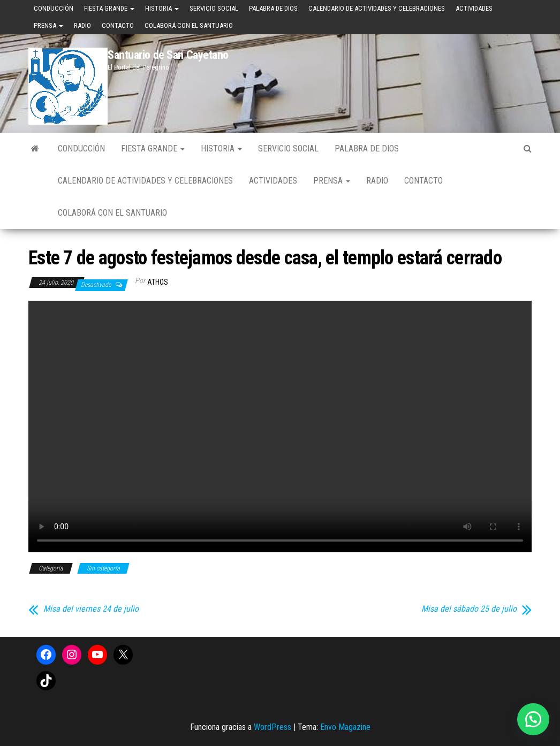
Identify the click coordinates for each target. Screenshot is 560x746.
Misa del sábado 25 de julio (469, 609)
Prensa (48, 25)
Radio (82, 25)
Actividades (474, 8)
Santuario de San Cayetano (168, 55)
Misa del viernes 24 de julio (91, 609)
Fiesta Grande (109, 8)
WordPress (273, 727)
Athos (158, 282)
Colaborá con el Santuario (189, 25)
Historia (162, 8)
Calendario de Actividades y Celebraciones (377, 8)
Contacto (118, 25)
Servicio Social (214, 8)
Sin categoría (103, 568)
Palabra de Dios (273, 8)
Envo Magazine (345, 727)
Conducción (54, 8)
